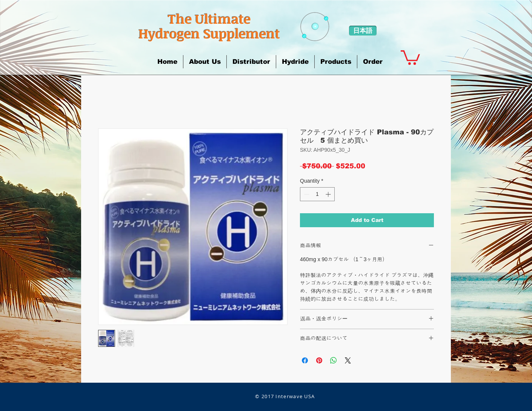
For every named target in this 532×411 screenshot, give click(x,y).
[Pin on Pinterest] (319, 360)
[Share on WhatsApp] (334, 360)
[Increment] (329, 194)
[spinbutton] (317, 194)
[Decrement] (306, 194)
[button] (205, 62)
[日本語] (363, 31)
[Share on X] (348, 360)
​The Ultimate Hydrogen (195, 26)
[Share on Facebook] (305, 360)
